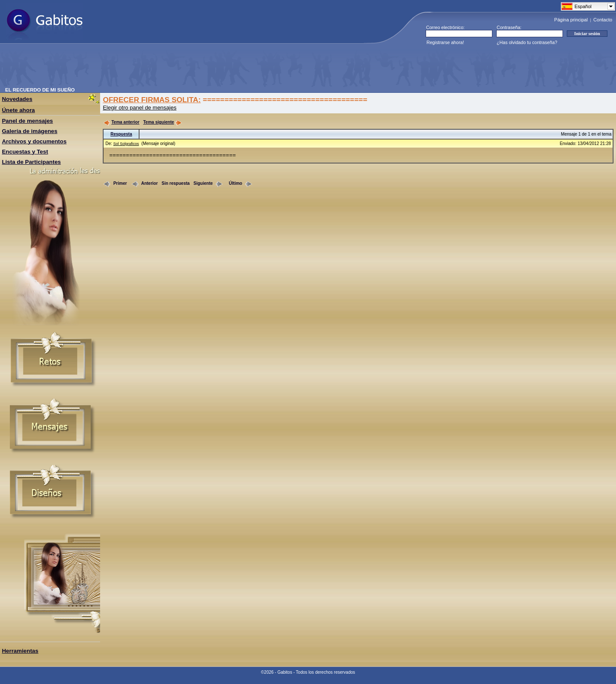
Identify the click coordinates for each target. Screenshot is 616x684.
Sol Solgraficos (126, 144)
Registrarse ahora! (445, 42)
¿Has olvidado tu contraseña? (527, 42)
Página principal (571, 20)
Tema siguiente (163, 122)
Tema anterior (121, 122)
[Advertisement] (161, 68)
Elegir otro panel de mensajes (139, 108)
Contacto (603, 20)
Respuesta (121, 134)
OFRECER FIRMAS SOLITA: (152, 100)
